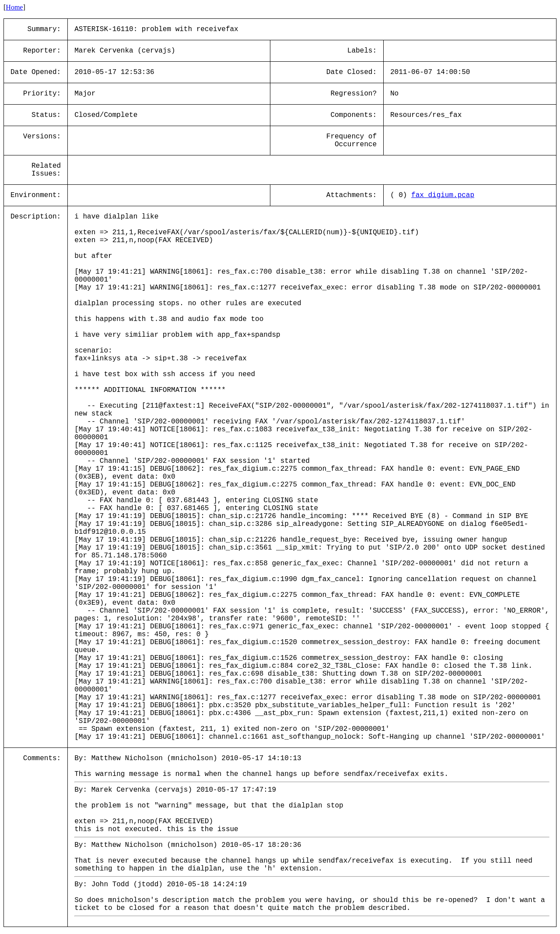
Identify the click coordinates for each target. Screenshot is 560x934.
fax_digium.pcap (443, 195)
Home (14, 7)
